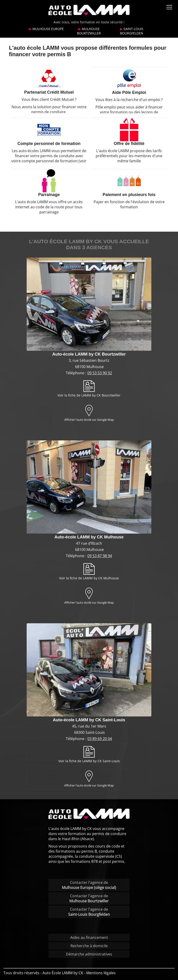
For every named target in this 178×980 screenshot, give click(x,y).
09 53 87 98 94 (100, 556)
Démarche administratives (89, 954)
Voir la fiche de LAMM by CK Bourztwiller (89, 395)
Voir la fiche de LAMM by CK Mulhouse (89, 578)
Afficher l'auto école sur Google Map (89, 420)
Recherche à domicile (89, 946)
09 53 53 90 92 (100, 373)
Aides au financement (89, 937)
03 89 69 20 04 (100, 739)
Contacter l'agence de (89, 885)
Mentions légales (101, 973)
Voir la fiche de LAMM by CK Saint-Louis (89, 761)
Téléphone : (76, 373)
